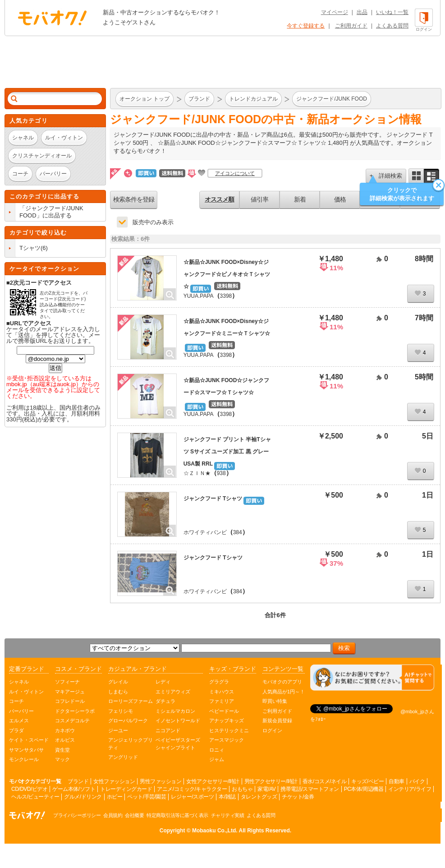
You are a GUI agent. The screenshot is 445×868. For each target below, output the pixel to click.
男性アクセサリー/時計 (271, 781)
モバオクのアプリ (282, 682)
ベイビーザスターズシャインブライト (178, 744)
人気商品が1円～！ (284, 692)
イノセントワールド (178, 720)
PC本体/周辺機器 (364, 789)
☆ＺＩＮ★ (197, 473)
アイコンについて (235, 173)
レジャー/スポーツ (192, 797)
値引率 (259, 199)
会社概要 (134, 815)
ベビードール (224, 711)
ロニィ (217, 750)
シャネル (19, 682)
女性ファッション (114, 781)
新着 (300, 199)
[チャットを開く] (372, 678)
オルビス (65, 740)
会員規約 (113, 815)
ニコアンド (168, 730)
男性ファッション (161, 781)
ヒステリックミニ (229, 730)
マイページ (335, 12)
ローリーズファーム (131, 701)
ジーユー (118, 730)
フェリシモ (121, 711)
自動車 (397, 781)
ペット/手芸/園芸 (147, 797)
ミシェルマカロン (175, 711)
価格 (340, 199)
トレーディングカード (126, 789)
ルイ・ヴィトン (26, 692)
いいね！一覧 (392, 12)
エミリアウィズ (173, 692)
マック (62, 759)
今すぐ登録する (306, 26)
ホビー (115, 797)
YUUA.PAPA (199, 296)
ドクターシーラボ (75, 711)
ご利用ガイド (351, 26)
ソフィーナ (67, 682)
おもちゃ (242, 789)
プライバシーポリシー (77, 815)
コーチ (16, 701)
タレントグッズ (259, 797)
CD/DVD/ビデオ (29, 789)
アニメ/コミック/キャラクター (192, 789)
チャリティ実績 (228, 815)
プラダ (16, 730)
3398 (226, 296)
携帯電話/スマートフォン (310, 789)
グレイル (118, 682)
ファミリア (222, 701)
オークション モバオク (52, 18)
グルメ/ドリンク (83, 797)
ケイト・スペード (29, 740)
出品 (362, 12)
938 (221, 473)
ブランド (78, 781)
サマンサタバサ (26, 750)
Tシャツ (30, 248)
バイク (417, 781)
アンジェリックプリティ (131, 744)
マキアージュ (70, 692)
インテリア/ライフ (410, 789)
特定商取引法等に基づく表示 (177, 815)
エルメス (19, 720)
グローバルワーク (128, 720)
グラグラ (219, 682)
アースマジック (227, 740)
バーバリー (21, 711)
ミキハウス (222, 692)
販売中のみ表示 (153, 222)
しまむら (118, 692)
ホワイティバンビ (205, 532)
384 (238, 532)
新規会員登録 (277, 720)
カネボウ (65, 730)
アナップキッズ (227, 720)
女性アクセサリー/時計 (213, 781)
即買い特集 (275, 701)
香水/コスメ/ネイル (325, 781)
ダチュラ (165, 701)
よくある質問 (392, 26)
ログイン (272, 730)
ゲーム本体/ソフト (74, 789)
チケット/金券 (298, 797)
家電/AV (266, 789)
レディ (163, 682)
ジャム (217, 759)
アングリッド (123, 757)
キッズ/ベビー (367, 781)
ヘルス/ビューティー (35, 797)
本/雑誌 (227, 797)
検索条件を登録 (134, 199)
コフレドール (70, 701)
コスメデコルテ (72, 720)
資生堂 (62, 750)
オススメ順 (219, 199)
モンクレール (24, 759)
